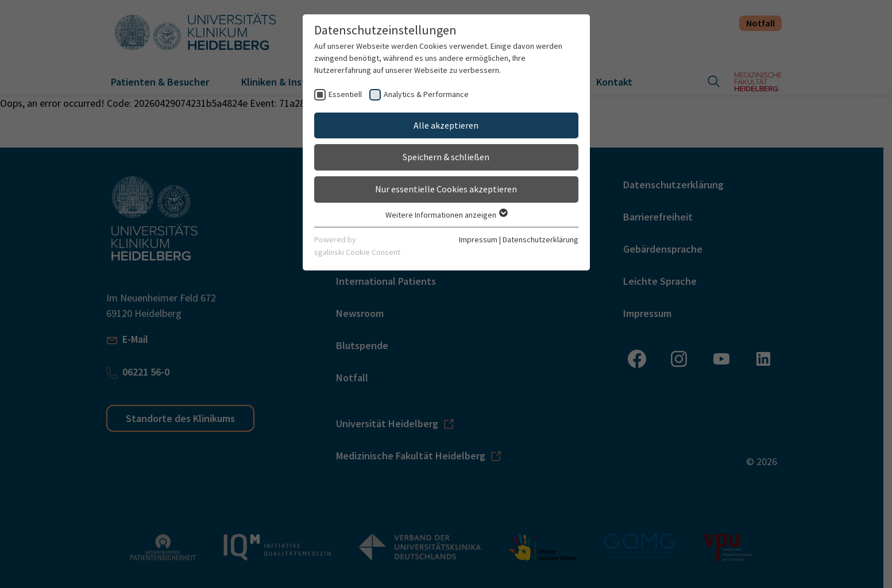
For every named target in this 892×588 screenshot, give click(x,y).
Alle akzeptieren (446, 125)
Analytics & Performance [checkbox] (426, 94)
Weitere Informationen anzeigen (446, 215)
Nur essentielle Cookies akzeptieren (446, 189)
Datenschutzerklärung (540, 239)
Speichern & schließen (446, 157)
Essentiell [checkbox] (345, 94)
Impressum (478, 239)
